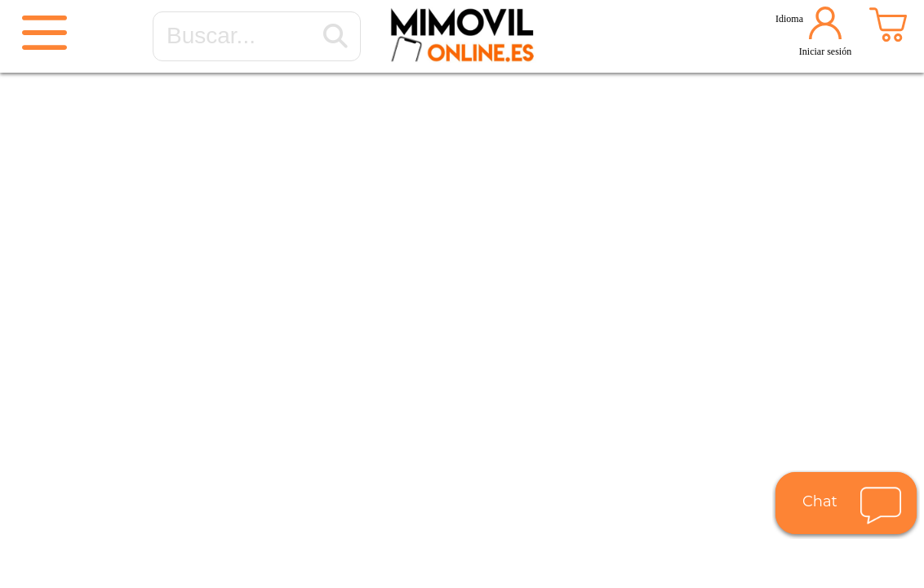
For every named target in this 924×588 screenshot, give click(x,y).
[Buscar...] (335, 37)
